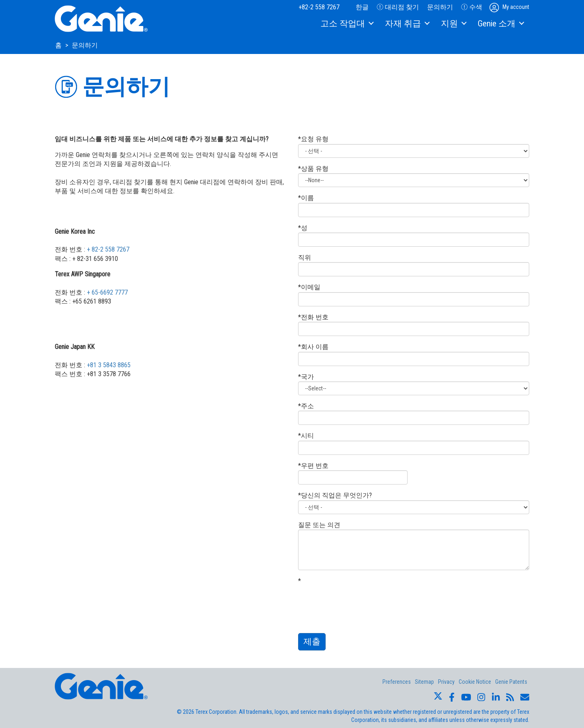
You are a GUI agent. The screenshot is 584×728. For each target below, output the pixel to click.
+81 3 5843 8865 (109, 365)
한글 (358, 7)
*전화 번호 (313, 317)
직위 (305, 257)
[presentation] (360, 601)
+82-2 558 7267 (319, 7)
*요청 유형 (313, 139)
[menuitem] (347, 24)
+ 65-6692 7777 (107, 292)
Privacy (446, 682)
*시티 (306, 436)
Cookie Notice (475, 682)
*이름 (306, 198)
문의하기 (440, 7)
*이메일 (309, 287)
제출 (312, 642)
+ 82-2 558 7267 (108, 249)
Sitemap (424, 682)
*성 (303, 228)
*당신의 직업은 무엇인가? (335, 495)
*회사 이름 (313, 347)
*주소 (306, 406)
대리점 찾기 (398, 7)
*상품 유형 (313, 169)
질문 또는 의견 (319, 525)
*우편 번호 (313, 466)
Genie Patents (511, 682)
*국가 (306, 377)
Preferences (397, 682)
